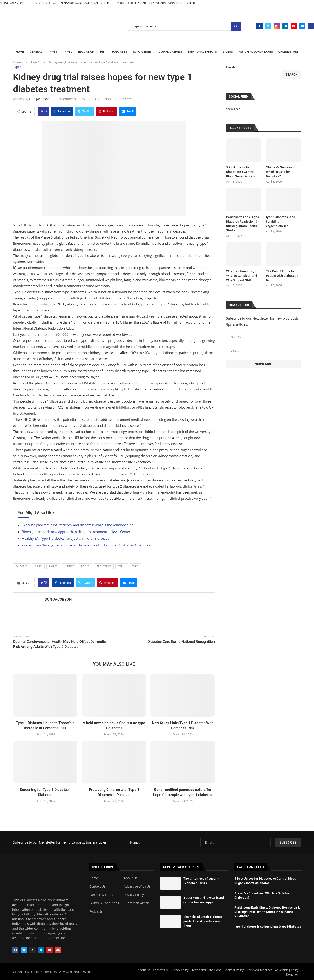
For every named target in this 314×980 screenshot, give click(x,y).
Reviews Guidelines (259, 970)
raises (85, 566)
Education (86, 52)
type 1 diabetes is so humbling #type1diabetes (280, 221)
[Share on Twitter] (84, 112)
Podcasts (120, 52)
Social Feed (233, 109)
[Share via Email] (128, 112)
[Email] (302, 26)
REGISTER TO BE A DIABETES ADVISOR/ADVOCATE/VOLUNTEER (156, 3)
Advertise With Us (137, 886)
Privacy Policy (134, 895)
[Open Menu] (311, 26)
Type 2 (68, 52)
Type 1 (53, 52)
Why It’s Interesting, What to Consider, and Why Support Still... (242, 275)
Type (135, 566)
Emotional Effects (202, 52)
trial (122, 566)
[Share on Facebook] (62, 112)
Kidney (69, 566)
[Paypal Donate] (126, 99)
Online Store (288, 52)
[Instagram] (277, 26)
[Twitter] (268, 26)
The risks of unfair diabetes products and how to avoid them (203, 921)
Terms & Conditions (104, 903)
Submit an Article (137, 903)
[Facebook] (260, 26)
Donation (292, 974)
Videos (228, 52)
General (36, 52)
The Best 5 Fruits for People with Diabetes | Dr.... (282, 275)
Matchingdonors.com (256, 52)
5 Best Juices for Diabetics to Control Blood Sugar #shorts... (242, 172)
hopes (53, 566)
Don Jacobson (39, 99)
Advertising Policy (287, 970)
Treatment (104, 566)
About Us (131, 878)
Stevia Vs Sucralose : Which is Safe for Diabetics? (281, 172)
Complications (170, 52)
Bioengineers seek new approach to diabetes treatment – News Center (76, 532)
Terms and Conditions (206, 970)
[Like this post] (45, 112)
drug (38, 566)
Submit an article (12, 3)
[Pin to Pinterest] (107, 112)
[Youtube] (294, 26)
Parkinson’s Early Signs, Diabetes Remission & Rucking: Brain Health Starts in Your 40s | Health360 (267, 912)
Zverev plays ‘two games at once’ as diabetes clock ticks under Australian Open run (86, 545)
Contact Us (97, 886)
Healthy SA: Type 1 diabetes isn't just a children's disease (65, 538)
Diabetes (21, 566)
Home (20, 52)
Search (236, 26)
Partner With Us (101, 895)
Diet (103, 52)
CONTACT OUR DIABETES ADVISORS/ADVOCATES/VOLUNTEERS (71, 3)
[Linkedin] (285, 26)
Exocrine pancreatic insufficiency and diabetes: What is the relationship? (77, 525)
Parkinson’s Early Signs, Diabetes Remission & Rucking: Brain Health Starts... (243, 224)
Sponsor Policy (234, 970)
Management (143, 52)
